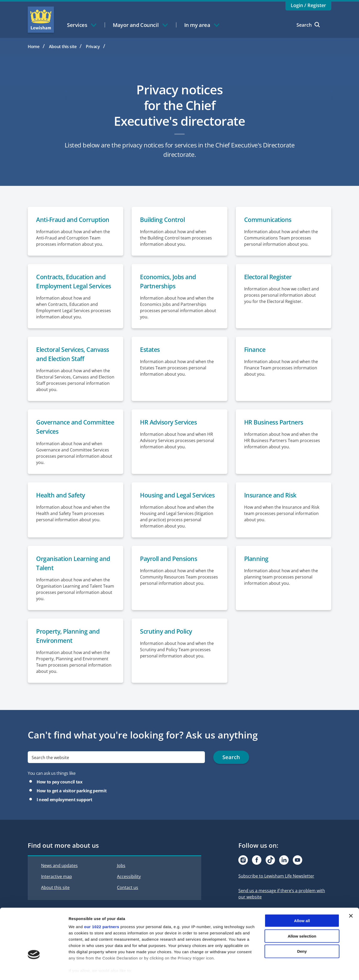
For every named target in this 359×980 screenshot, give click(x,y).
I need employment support (64, 812)
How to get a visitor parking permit (72, 803)
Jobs (121, 878)
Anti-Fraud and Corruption (75, 220)
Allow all (302, 899)
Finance (256, 360)
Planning (257, 570)
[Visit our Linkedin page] (284, 872)
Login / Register (308, 5)
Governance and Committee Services (65, 438)
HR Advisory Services (170, 433)
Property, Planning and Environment (69, 648)
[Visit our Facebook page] (257, 872)
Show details (275, 970)
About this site (63, 47)
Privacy (93, 47)
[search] (116, 770)
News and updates (59, 878)
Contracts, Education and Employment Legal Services (73, 287)
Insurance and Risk (271, 506)
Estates (151, 360)
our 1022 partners (102, 905)
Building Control (164, 220)
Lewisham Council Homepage (41, 20)
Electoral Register (270, 277)
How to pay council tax (60, 794)
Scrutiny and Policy (168, 643)
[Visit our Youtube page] (298, 872)
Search (308, 25)
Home (34, 47)
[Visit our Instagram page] (243, 872)
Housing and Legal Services (179, 506)
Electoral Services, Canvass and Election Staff (75, 365)
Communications (269, 220)
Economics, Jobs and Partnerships (170, 282)
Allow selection (302, 915)
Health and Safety (62, 506)
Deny (302, 930)
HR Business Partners (275, 433)
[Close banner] (351, 895)
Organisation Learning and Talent (75, 575)
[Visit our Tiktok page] (270, 872)
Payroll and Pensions (170, 570)
